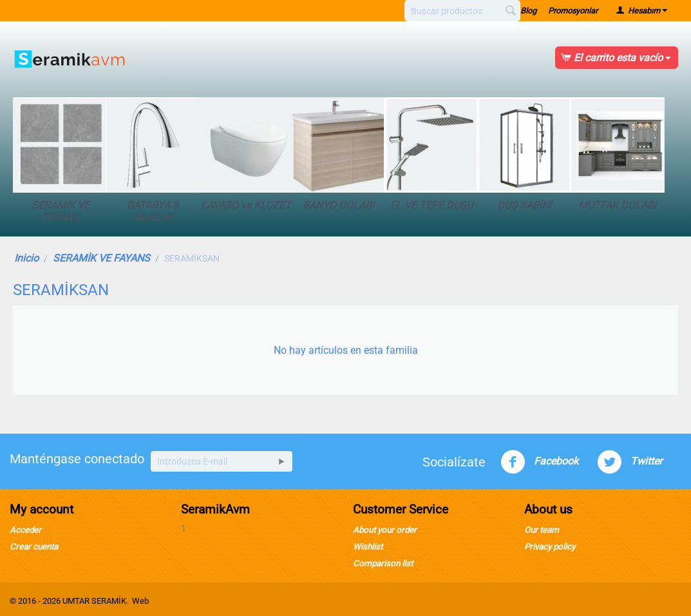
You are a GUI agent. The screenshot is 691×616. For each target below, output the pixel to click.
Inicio (26, 258)
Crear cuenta (34, 547)
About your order (385, 530)
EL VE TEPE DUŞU (431, 154)
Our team (542, 530)
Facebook (539, 462)
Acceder (25, 530)
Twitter (629, 462)
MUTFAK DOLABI (617, 154)
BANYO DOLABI (339, 154)
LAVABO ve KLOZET (246, 154)
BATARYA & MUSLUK (153, 160)
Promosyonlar (573, 11)
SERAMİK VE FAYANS (61, 160)
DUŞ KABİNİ (524, 154)
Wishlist (368, 547)
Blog (528, 11)
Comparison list (383, 563)
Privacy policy (550, 547)
